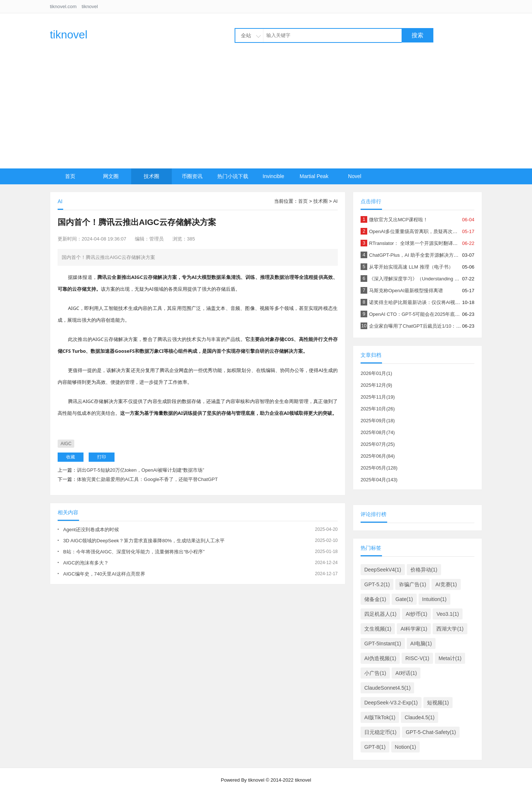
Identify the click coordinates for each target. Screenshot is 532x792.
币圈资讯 (192, 176)
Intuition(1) (434, 599)
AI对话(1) (406, 673)
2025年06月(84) (378, 456)
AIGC (66, 444)
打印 (102, 457)
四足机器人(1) (380, 614)
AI (335, 201)
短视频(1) (438, 703)
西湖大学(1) (450, 629)
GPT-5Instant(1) (383, 643)
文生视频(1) (378, 629)
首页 (70, 176)
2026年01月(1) (376, 373)
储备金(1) (375, 599)
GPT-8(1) (375, 747)
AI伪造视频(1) (380, 658)
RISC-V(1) (417, 658)
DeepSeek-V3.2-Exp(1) (391, 703)
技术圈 (151, 176)
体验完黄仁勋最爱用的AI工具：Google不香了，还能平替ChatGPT (147, 479)
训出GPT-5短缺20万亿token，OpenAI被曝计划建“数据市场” (141, 470)
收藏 (71, 457)
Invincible (273, 176)
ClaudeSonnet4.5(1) (387, 688)
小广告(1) (375, 673)
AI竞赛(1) (446, 584)
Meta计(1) (450, 658)
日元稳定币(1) (380, 732)
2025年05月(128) (379, 468)
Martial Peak (314, 176)
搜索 (417, 35)
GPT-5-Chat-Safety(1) (431, 732)
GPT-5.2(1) (377, 584)
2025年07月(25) (378, 444)
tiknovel (90, 6)
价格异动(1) (424, 570)
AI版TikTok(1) (380, 717)
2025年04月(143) (379, 480)
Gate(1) (404, 599)
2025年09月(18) (378, 421)
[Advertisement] (266, 113)
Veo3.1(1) (448, 614)
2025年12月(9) (376, 385)
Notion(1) (406, 747)
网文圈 (111, 176)
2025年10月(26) (378, 409)
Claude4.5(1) (420, 717)
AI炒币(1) (416, 614)
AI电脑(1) (421, 643)
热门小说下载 (233, 176)
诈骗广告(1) (412, 584)
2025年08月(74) (378, 432)
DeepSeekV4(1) (383, 570)
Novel (355, 176)
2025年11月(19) (378, 397)
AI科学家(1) (414, 629)
